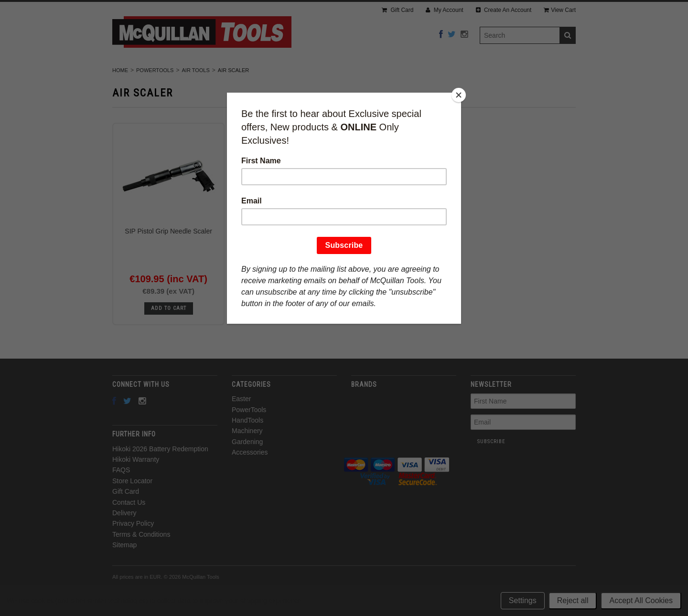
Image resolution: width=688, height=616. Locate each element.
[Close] (459, 95)
